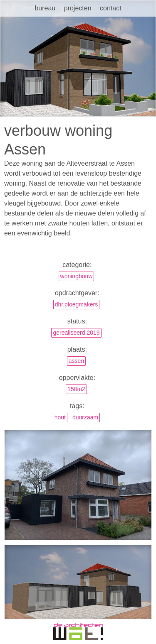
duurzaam (85, 417)
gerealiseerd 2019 (76, 333)
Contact (111, 8)
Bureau (45, 8)
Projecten (78, 8)
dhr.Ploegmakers (77, 304)
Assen (76, 361)
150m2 (76, 389)
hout (60, 417)
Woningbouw (77, 276)
